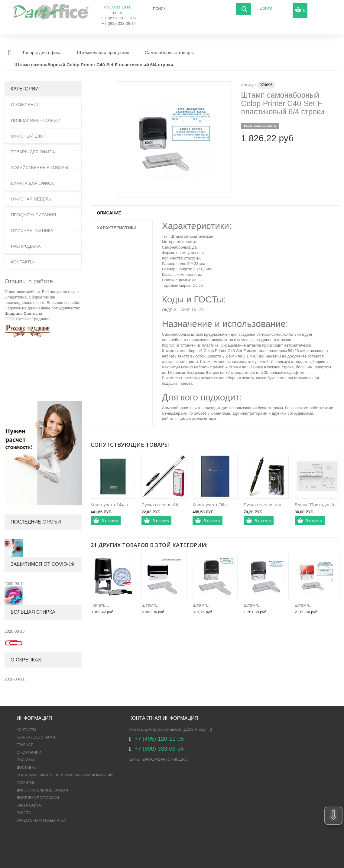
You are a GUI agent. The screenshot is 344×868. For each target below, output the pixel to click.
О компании (29, 752)
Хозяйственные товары (40, 168)
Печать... (100, 605)
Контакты (22, 262)
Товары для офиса (33, 152)
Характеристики (117, 228)
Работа (24, 813)
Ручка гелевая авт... (264, 505)
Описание (109, 213)
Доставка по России (38, 798)
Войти (266, 8)
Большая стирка (33, 612)
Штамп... (151, 605)
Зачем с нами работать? (41, 821)
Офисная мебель (31, 199)
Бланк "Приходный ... (317, 505)
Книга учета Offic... (212, 505)
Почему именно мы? (35, 120)
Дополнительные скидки (42, 790)
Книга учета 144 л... (111, 505)
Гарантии (26, 783)
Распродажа (26, 246)
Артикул (248, 85)
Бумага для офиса (32, 183)
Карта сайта (29, 805)
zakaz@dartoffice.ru (165, 759)
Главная (25, 745)
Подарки (25, 760)
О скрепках (26, 660)
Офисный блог (28, 136)
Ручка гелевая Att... (162, 505)
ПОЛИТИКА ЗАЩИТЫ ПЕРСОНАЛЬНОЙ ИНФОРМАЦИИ (65, 775)
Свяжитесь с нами (36, 737)
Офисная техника (32, 230)
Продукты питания (33, 215)
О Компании (25, 105)
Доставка (26, 768)
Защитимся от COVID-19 (42, 564)
